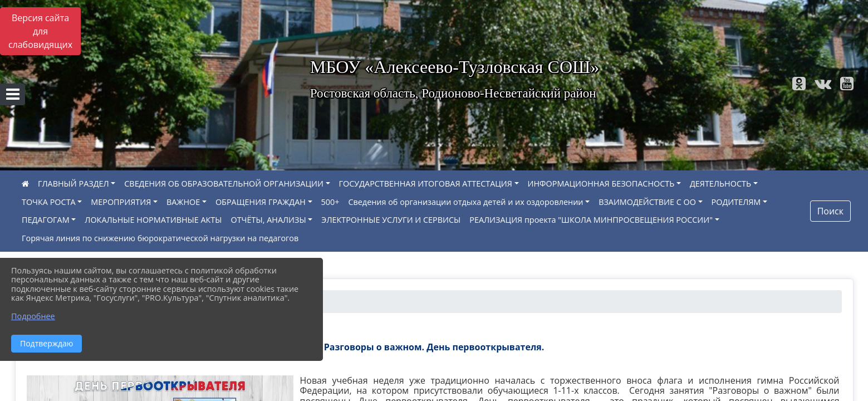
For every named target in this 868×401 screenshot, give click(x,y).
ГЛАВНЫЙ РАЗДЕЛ (73, 184)
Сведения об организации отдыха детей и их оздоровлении (465, 202)
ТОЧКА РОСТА (49, 202)
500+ (330, 202)
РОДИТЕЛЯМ (736, 202)
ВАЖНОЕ (183, 202)
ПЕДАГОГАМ (46, 220)
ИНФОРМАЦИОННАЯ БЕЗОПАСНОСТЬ (601, 184)
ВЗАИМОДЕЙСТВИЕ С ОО (647, 202)
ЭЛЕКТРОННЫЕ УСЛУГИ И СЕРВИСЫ (391, 220)
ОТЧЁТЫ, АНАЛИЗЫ (269, 220)
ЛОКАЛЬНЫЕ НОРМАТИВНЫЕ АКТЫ (153, 220)
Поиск (830, 211)
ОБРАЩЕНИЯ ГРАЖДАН (261, 202)
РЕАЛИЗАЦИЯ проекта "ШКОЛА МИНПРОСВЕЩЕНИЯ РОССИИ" (591, 220)
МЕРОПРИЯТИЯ (121, 202)
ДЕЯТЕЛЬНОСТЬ (720, 184)
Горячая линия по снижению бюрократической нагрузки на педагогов (160, 238)
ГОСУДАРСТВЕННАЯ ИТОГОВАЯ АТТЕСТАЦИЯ (426, 184)
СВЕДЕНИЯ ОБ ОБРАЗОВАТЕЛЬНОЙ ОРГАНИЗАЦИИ (224, 184)
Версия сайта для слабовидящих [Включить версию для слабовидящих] (40, 31)
